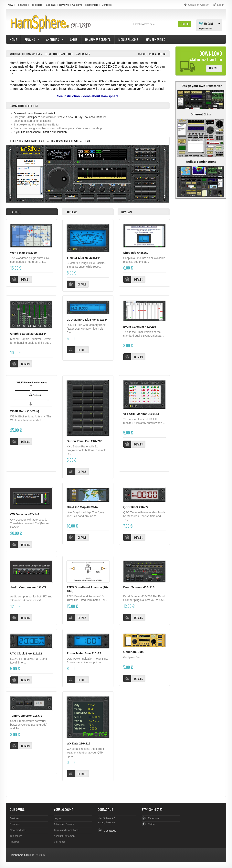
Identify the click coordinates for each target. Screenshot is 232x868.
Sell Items (59, 842)
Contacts (106, 5)
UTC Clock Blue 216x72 (26, 653)
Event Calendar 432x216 (140, 327)
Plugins (30, 40)
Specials (51, 5)
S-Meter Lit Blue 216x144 (84, 258)
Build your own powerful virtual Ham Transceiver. (41, 141)
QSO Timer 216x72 (136, 507)
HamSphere (33, 117)
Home (13, 39)
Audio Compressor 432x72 (28, 587)
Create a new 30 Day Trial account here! (81, 117)
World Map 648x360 (23, 253)
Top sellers (36, 5)
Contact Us (105, 809)
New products (18, 830)
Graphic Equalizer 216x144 (28, 334)
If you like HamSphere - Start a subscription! (41, 132)
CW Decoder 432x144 (25, 514)
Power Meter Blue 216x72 (84, 653)
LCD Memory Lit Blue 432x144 (87, 320)
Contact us (110, 831)
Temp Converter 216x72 (26, 716)
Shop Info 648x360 (136, 253)
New (10, 5)
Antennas (53, 40)
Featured (22, 5)
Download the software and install (34, 113)
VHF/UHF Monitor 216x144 (141, 414)
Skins (74, 39)
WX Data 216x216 (79, 743)
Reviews (64, 5)
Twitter (152, 824)
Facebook (154, 818)
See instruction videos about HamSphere (88, 96)
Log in (57, 818)
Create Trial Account (152, 54)
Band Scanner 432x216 (139, 587)
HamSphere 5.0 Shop (22, 855)
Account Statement (65, 836)
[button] (184, 24)
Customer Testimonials (85, 5)
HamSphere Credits (98, 39)
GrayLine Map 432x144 (82, 507)
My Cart (209, 23)
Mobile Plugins (128, 39)
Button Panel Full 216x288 (84, 441)
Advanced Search (64, 824)
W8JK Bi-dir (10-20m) (25, 411)
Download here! (80, 141)
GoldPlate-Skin (133, 652)
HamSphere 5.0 (156, 39)
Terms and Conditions (66, 830)
